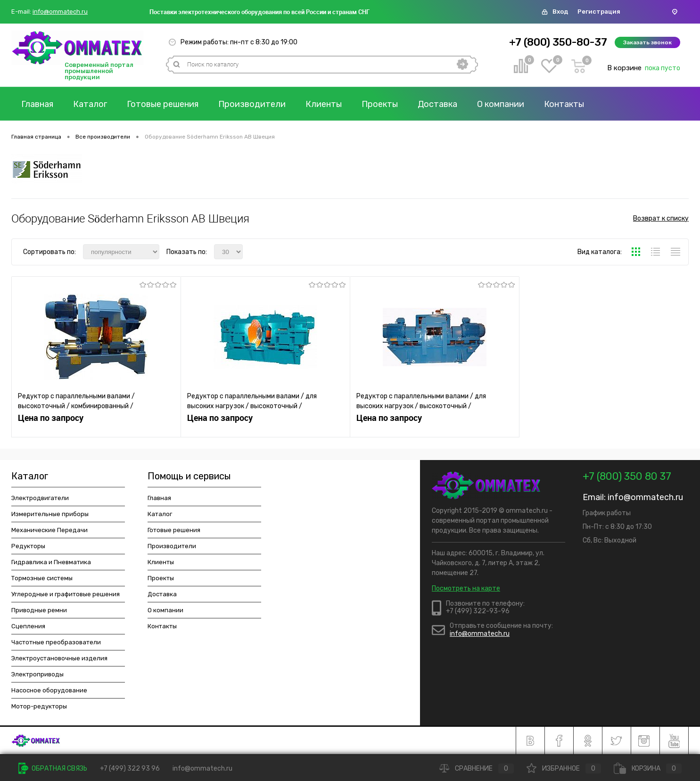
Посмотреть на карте (466, 588)
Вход (560, 12)
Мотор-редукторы (39, 706)
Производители (252, 104)
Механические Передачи (49, 530)
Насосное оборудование (49, 690)
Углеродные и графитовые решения (66, 594)
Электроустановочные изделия (59, 658)
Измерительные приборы (50, 514)
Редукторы (28, 546)
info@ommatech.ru (60, 12)
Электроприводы (37, 674)
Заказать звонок (647, 42)
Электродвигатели (40, 498)
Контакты (564, 104)
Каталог (90, 104)
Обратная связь (53, 769)
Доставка (437, 104)
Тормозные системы (42, 578)
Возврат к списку (661, 218)
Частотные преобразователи (56, 642)
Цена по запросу (51, 418)
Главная (37, 104)
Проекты (380, 104)
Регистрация (599, 12)
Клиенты (324, 104)
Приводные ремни (39, 610)
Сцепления (28, 626)
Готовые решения (163, 104)
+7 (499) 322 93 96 (130, 769)
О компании (501, 104)
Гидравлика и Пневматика (51, 562)
